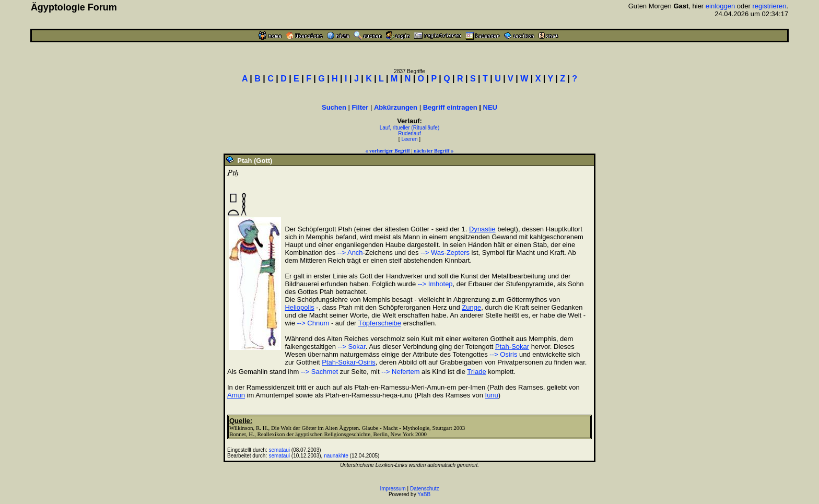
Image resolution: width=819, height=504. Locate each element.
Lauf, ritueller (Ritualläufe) (410, 128)
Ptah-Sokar (512, 347)
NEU (490, 107)
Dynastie (482, 229)
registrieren (769, 6)
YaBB (424, 494)
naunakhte (336, 456)
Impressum (393, 489)
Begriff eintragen (450, 107)
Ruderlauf (409, 133)
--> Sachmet (319, 372)
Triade (476, 372)
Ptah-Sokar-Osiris (349, 362)
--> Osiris (503, 354)
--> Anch (350, 253)
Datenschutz (425, 489)
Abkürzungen (396, 107)
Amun (236, 395)
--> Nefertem (400, 372)
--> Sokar (352, 347)
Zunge (471, 307)
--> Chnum (313, 323)
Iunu (492, 395)
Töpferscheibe (380, 323)
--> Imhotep (435, 284)
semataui (280, 450)
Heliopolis (299, 307)
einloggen (720, 6)
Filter (360, 107)
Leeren (409, 139)
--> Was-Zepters (445, 253)
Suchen (334, 107)
